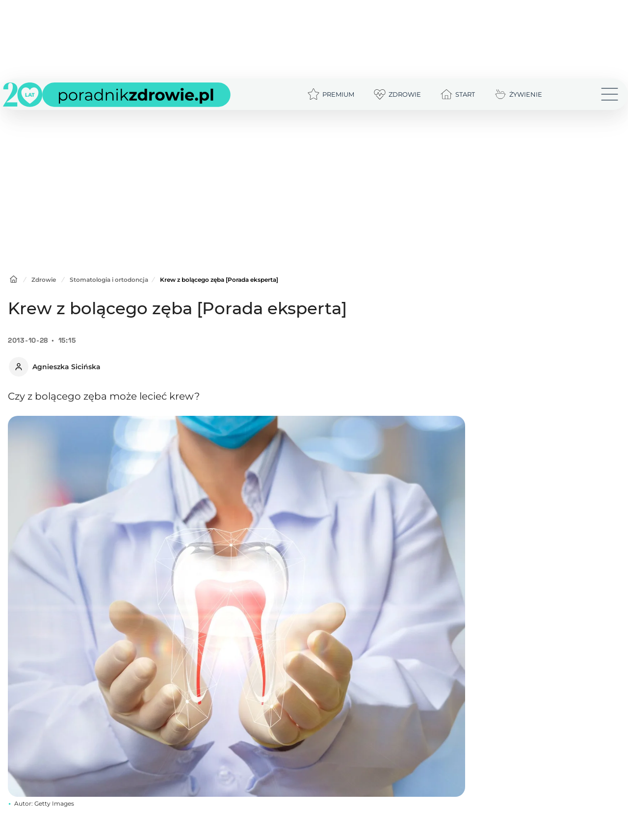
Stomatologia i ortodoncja (109, 280)
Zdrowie (44, 280)
